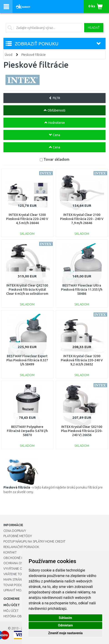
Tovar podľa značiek (20, 585)
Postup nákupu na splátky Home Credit (34, 541)
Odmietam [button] (65, 625)
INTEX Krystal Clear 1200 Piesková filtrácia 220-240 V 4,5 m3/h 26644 (27, 219)
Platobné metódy (18, 536)
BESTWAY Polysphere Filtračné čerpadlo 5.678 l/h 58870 (27, 431)
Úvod (9, 55)
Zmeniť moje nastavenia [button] (65, 633)
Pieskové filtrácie (34, 55)
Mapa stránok (15, 579)
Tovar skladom (56, 159)
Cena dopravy (15, 531)
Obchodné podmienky (21, 558)
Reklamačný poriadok (21, 547)
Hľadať (94, 28)
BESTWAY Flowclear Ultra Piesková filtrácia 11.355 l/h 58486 (82, 290)
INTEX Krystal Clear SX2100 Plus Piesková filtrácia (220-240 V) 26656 (82, 431)
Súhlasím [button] (65, 618)
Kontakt (10, 552)
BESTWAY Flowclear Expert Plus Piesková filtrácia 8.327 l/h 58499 (27, 360)
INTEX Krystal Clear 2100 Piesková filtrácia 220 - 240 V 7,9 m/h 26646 (82, 219)
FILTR (54, 98)
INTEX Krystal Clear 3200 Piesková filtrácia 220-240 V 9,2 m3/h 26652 (82, 360)
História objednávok (20, 616)
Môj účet (11, 611)
